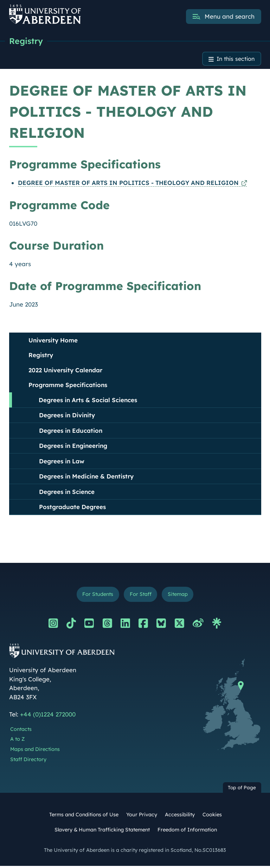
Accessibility (180, 816)
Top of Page (242, 789)
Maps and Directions (35, 751)
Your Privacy (142, 816)
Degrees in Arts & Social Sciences (88, 401)
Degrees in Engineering (73, 447)
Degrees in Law (62, 462)
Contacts (21, 731)
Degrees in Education (71, 432)
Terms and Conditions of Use (84, 816)
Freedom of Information (187, 831)
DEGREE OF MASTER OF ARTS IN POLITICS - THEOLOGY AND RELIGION (128, 184)
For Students (96, 596)
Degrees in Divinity (67, 416)
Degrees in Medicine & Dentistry (86, 477)
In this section (234, 60)
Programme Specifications (68, 386)
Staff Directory (28, 761)
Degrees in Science (67, 493)
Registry (27, 41)
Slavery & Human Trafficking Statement (102, 831)
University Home (53, 341)
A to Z (17, 741)
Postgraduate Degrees (72, 508)
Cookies (212, 816)
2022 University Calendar (65, 371)
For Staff (140, 596)
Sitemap (180, 596)
